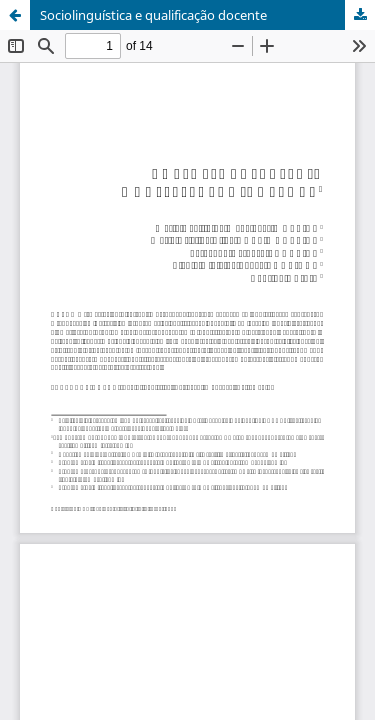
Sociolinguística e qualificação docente (153, 15)
